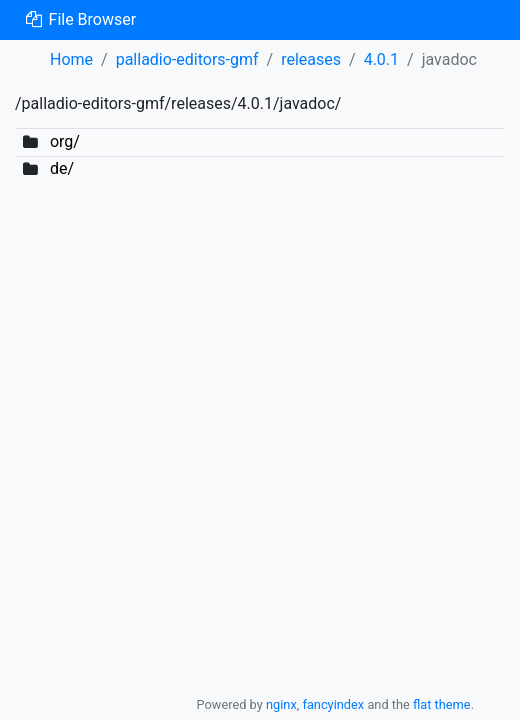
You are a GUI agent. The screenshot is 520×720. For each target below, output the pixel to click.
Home (71, 59)
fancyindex (333, 704)
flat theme (442, 704)
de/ (62, 168)
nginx (281, 704)
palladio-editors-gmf (187, 59)
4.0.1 (381, 59)
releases (311, 59)
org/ (65, 141)
